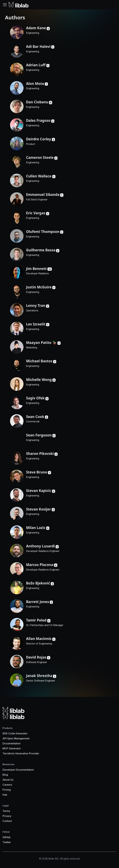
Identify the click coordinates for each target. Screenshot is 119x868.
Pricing (7, 790)
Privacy (7, 816)
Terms (6, 811)
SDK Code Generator (15, 733)
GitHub (6, 837)
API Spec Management (16, 738)
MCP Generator (12, 748)
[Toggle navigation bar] (5, 5)
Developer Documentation (18, 770)
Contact (7, 821)
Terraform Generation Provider (21, 753)
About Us (8, 780)
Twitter (7, 842)
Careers (7, 785)
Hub (5, 795)
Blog (5, 775)
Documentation (12, 743)
